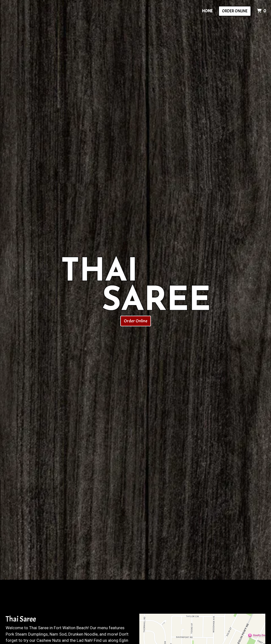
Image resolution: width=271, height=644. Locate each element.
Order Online (235, 11)
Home (207, 11)
